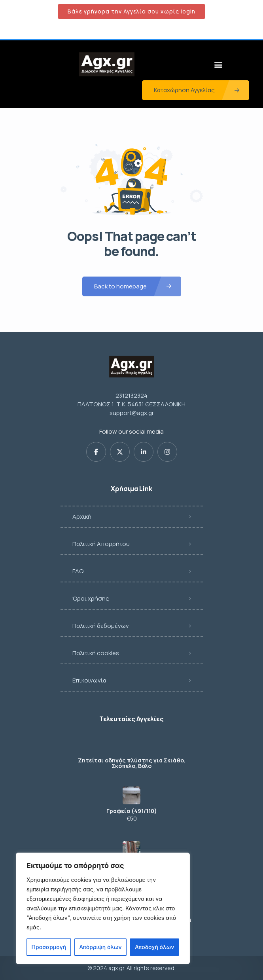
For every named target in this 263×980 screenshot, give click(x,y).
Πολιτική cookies (96, 653)
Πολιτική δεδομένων (101, 626)
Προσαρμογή (49, 947)
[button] (218, 64)
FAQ (78, 571)
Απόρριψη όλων (100, 947)
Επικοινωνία (89, 680)
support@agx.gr (132, 413)
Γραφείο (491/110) (132, 811)
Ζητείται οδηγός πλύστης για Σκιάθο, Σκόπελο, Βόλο (132, 763)
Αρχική (82, 517)
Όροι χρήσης (91, 598)
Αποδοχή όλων (154, 947)
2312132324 (131, 395)
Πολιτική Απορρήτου (101, 544)
